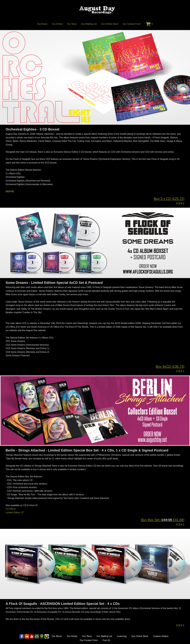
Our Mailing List (89, 24)
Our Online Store (110, 24)
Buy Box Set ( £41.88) (163, 520)
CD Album (11, 509)
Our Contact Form (132, 24)
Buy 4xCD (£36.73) (170, 366)
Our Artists (57, 24)
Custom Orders (161, 636)
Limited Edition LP (15, 512)
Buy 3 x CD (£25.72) (169, 199)
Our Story (72, 24)
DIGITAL (10, 191)
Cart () (106, 640)
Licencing (122, 636)
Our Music (42, 24)
